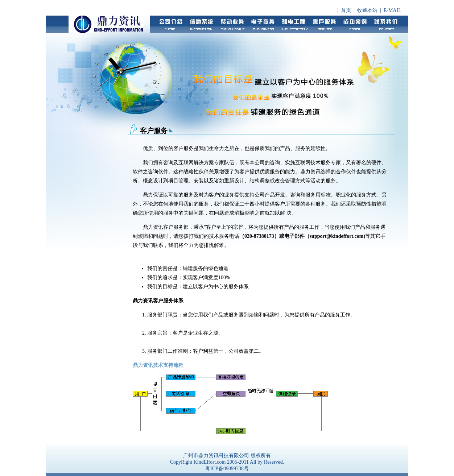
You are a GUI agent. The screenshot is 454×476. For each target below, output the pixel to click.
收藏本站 (367, 10)
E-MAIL (392, 10)
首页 (346, 10)
